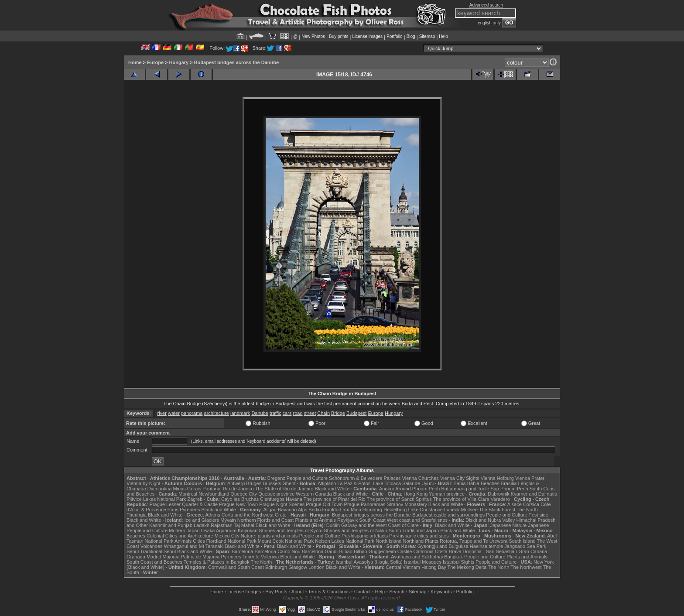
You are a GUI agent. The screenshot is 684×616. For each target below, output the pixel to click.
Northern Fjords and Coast (266, 520)
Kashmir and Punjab (171, 525)
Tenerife (251, 557)
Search (397, 592)
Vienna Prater (530, 478)
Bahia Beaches (483, 483)
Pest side (539, 515)
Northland (414, 541)
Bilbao (346, 551)
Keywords (441, 592)
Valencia (270, 557)
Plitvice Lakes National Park (156, 499)
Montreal (188, 494)
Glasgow (298, 567)
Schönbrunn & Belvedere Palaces (365, 478)
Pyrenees (190, 510)
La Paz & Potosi (355, 483)
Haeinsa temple (486, 546)
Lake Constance (425, 510)
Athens (212, 515)
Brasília (509, 483)
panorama (192, 413)
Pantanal (212, 489)
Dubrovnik (499, 494)
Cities (199, 541)
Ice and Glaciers (202, 520)
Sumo (395, 530)
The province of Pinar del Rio (335, 499)
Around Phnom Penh (417, 489)
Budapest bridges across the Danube (236, 62)
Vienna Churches (421, 478)
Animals (183, 541)
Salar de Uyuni (418, 483)
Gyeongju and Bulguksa (443, 546)
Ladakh (202, 525)
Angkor (387, 489)
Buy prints (339, 36)
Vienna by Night (143, 483)
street (310, 413)
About (298, 592)
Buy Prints (276, 592)
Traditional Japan (421, 530)
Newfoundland (214, 494)
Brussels (272, 483)
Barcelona (243, 551)
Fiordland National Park (231, 541)
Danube (260, 413)
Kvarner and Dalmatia (534, 494)
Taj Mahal (244, 525)
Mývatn (228, 520)
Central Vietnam (403, 567)
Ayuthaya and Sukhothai (417, 557)
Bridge (338, 413)
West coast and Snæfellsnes (417, 520)
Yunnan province (447, 494)
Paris (173, 510)
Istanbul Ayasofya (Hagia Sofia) (369, 562)
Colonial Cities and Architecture (180, 536)
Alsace (515, 504)
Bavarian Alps (292, 510)
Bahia (460, 483)
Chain (323, 413)
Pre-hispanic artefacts (365, 536)
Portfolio (395, 36)
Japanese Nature (509, 525)
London (316, 567)
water (174, 413)
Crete (281, 515)
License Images (244, 592)
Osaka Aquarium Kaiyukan (229, 530)
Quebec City (244, 494)
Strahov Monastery (407, 504)
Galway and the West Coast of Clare (380, 525)
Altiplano (327, 483)
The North (527, 510)
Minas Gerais (187, 489)
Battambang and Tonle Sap (470, 489)
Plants (432, 541)
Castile (405, 551)
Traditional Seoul (158, 551)
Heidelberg (395, 510)
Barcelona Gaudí (320, 551)
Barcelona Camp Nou (278, 551)
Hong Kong (416, 494)
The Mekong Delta (467, 567)
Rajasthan (222, 525)
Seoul (133, 551)
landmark (240, 413)
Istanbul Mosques (423, 562)
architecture (217, 413)
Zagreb (195, 499)
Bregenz (276, 478)
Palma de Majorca (200, 557)
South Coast (372, 520)
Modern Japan (184, 530)
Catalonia (423, 551)
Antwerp (236, 483)
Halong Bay (434, 567)
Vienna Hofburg (497, 478)
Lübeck (452, 510)
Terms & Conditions (329, 592)
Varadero (500, 499)
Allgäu (270, 510)
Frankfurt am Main (342, 510)
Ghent (289, 483)
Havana (294, 499)
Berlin (315, 510)
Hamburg (372, 510)
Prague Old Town (324, 504)
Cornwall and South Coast (236, 567)
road (298, 413)
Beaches (136, 536)
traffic (275, 413)
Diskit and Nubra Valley (490, 520)
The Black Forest (497, 510)
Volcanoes (152, 546)
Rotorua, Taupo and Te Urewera (474, 541)
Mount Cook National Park (286, 541)
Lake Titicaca (387, 483)
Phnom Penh (514, 489)
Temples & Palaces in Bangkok (217, 562)
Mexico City (227, 536)
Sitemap (427, 36)
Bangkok (453, 557)
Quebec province (276, 494)
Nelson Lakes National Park (345, 541)
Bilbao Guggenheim (375, 551)
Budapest (356, 413)
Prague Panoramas (365, 504)
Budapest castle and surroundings (448, 515)
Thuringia (137, 515)
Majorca (171, 557)
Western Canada (314, 494)
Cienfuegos (272, 499)
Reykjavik (347, 520)
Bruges (254, 483)
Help (443, 36)
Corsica (531, 504)
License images (368, 36)
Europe (155, 62)
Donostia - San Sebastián (490, 551)
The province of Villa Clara (461, 499)
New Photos (313, 36)
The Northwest (526, 567)
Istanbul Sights (458, 562)
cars (287, 413)
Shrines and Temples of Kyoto (291, 530)
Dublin (333, 525)
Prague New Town (238, 504)
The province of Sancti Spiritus (399, 499)
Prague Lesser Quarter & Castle (184, 504)
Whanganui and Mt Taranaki (194, 546)
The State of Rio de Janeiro (284, 489)
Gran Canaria (533, 551)
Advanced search (486, 5)
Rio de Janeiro (238, 489)
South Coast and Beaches (154, 562)
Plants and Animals (315, 520)
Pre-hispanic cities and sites (419, 536)
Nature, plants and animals (269, 536)
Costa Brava (448, 551)
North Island (388, 541)
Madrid (154, 557)
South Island (522, 541)
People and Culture (307, 478)
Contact (363, 592)
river (162, 413)
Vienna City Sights (460, 478)
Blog (411, 36)
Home (135, 62)
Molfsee (470, 510)
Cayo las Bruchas (240, 499)
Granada (136, 557)
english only (489, 23)
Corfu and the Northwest (248, 515)
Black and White (332, 489)
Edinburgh (276, 567)
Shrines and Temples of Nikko (355, 530)
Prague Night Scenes (282, 504)
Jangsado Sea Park (525, 546)
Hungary (179, 62)
